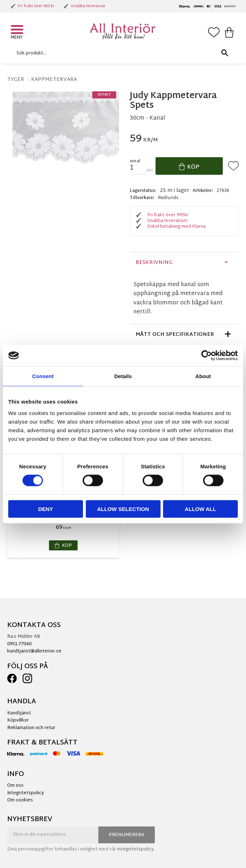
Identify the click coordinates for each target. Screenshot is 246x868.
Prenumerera (127, 835)
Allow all (201, 509)
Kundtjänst (19, 713)
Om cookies (20, 800)
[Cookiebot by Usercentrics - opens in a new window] (206, 356)
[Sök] (225, 53)
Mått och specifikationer (175, 335)
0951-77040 (19, 644)
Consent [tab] (43, 376)
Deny (46, 509)
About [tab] (203, 376)
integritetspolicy (136, 849)
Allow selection (123, 509)
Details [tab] (123, 376)
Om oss (15, 786)
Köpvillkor (18, 720)
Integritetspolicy (26, 793)
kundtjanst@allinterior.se (34, 651)
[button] (18, 30)
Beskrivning (154, 263)
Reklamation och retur (31, 728)
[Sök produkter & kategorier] (121, 53)
